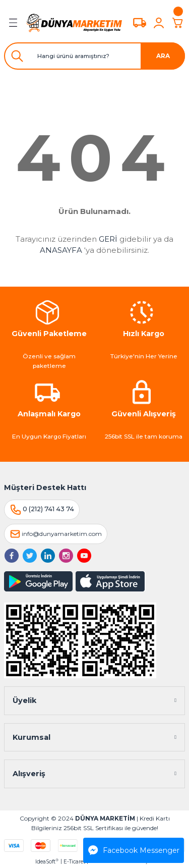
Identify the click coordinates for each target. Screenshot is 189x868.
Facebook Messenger (134, 850)
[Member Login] (159, 23)
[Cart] (178, 23)
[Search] (94, 56)
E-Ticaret (74, 862)
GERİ (108, 239)
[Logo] (74, 22)
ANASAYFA (61, 250)
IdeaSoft (47, 861)
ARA (163, 56)
